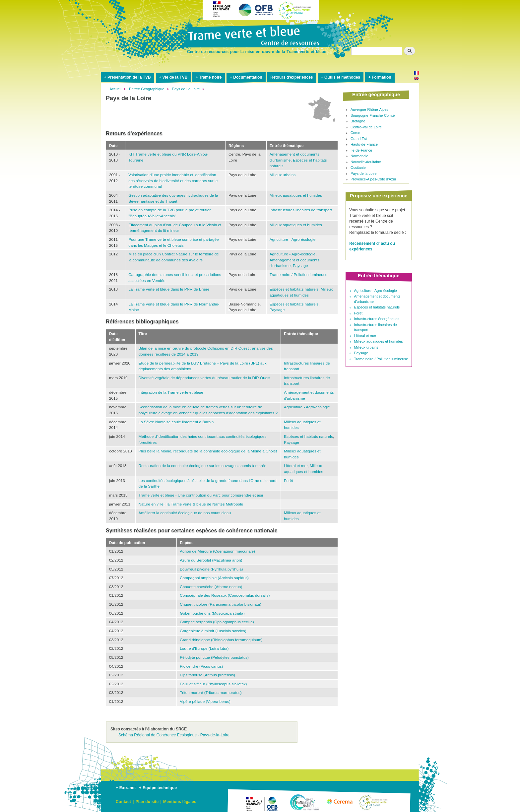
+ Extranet (126, 788)
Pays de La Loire (186, 89)
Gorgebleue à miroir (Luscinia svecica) (213, 631)
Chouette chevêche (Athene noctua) (211, 587)
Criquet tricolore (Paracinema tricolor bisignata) (221, 604)
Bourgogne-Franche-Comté (373, 115)
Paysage (300, 266)
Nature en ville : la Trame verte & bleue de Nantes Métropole (191, 504)
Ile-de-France (361, 150)
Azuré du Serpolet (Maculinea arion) (211, 560)
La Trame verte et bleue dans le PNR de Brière (169, 289)
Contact (123, 802)
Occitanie (358, 168)
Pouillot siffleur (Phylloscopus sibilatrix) (213, 684)
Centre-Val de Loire (366, 127)
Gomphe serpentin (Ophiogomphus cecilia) (217, 622)
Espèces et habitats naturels (294, 289)
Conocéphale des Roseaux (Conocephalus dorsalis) (225, 595)
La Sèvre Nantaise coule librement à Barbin (176, 422)
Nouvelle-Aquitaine (366, 162)
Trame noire (210, 77)
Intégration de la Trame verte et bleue (171, 392)
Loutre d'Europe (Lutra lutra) (204, 648)
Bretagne (358, 121)
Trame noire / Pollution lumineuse (299, 274)
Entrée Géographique (147, 89)
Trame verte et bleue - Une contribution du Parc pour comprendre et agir (201, 495)
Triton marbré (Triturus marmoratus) (211, 692)
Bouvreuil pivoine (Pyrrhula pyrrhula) (211, 569)
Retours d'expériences (292, 77)
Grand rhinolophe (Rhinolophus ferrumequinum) (221, 640)
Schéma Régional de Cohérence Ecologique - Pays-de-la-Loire (174, 735)
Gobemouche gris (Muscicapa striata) (212, 613)
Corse (355, 133)
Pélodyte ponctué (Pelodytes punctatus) (214, 657)
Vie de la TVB (175, 77)
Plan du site (147, 802)
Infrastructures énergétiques (377, 319)
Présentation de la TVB (129, 77)
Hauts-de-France (364, 144)
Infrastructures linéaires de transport (301, 210)
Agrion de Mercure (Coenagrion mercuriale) (217, 551)
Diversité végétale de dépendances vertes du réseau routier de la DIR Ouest (205, 378)
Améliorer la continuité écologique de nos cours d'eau (185, 513)
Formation (382, 77)
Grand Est (359, 139)
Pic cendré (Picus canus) (201, 666)
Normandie (359, 156)
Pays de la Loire (364, 173)
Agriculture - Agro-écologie (292, 239)
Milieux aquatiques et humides (296, 195)
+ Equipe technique (158, 788)
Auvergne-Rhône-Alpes (369, 109)
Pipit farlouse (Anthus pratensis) (207, 675)
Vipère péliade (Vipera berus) (205, 701)
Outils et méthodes (342, 77)
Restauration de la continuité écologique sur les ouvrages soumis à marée (202, 466)
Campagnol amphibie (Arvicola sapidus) (214, 578)
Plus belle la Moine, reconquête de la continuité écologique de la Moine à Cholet (208, 451)
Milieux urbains (283, 175)
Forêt (288, 480)
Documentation (248, 77)
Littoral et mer (296, 466)
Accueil (115, 89)
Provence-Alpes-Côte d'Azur (373, 179)
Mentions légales (180, 802)
